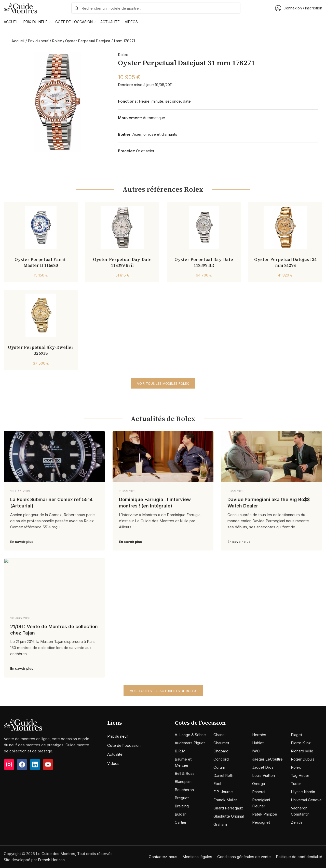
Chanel (219, 735)
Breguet (182, 798)
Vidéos (113, 763)
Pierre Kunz (301, 743)
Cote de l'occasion (124, 745)
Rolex (57, 41)
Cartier (181, 822)
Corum (219, 767)
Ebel (217, 784)
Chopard (221, 751)
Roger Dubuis (303, 759)
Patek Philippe (265, 814)
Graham (220, 824)
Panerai (259, 792)
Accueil (18, 41)
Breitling (182, 806)
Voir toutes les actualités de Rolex (163, 691)
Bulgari (181, 814)
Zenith (296, 822)
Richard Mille (302, 751)
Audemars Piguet (190, 743)
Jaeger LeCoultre (267, 759)
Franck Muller (225, 800)
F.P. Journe (223, 792)
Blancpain (183, 782)
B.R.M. (181, 751)
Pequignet (261, 822)
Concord (221, 759)
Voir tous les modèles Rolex (163, 383)
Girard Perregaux (228, 808)
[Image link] (23, 738)
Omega (259, 784)
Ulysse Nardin (303, 792)
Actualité (115, 754)
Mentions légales (197, 857)
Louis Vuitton (263, 775)
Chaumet (221, 743)
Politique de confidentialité (299, 857)
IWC (256, 751)
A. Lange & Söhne (190, 735)
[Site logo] (20, 8)
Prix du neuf (38, 41)
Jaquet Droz (263, 767)
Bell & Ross (185, 773)
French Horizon (51, 860)
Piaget (296, 735)
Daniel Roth (223, 775)
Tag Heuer (300, 775)
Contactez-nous (163, 857)
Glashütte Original (229, 816)
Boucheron (184, 790)
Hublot (258, 743)
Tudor (296, 784)
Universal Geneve (306, 800)
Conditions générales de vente (244, 857)
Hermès (259, 735)
